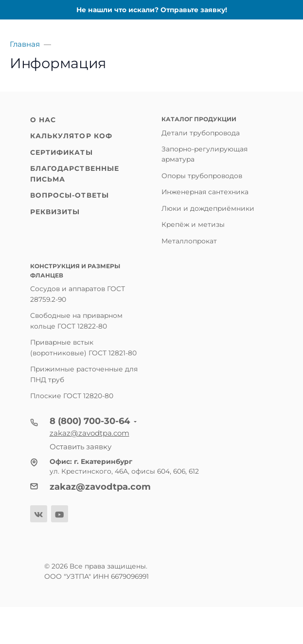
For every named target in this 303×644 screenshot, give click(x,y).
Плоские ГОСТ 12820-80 (72, 396)
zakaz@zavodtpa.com (89, 433)
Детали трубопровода (201, 133)
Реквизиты (55, 212)
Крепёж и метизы (193, 224)
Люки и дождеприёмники (208, 208)
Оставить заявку (80, 447)
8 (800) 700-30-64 (90, 421)
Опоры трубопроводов (202, 176)
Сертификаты (62, 152)
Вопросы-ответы (70, 195)
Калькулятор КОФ (71, 136)
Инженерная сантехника (205, 192)
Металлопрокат (189, 241)
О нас (43, 120)
